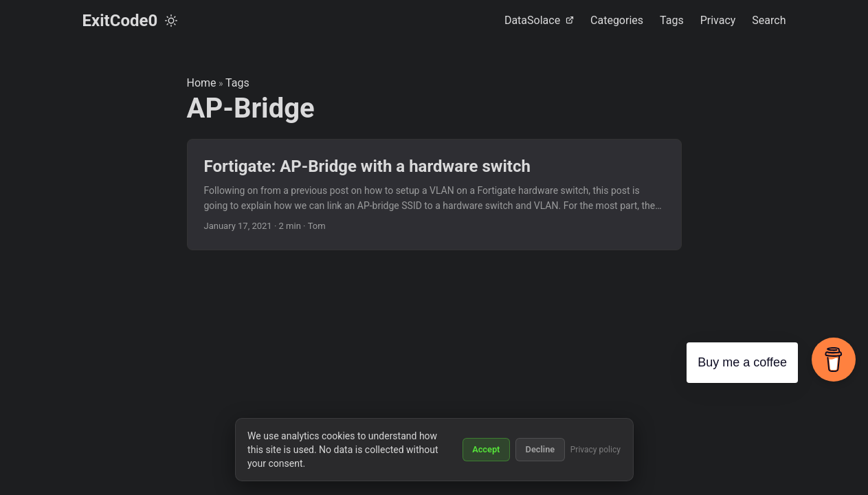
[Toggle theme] (171, 21)
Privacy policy (596, 450)
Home (202, 83)
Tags (237, 83)
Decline (541, 449)
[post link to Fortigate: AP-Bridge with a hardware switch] (434, 195)
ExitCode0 (120, 21)
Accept (486, 449)
